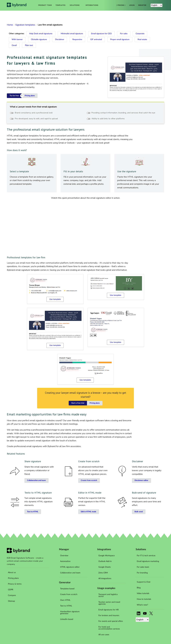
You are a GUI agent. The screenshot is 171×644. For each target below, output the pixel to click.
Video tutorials (143, 593)
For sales (124, 34)
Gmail (14, 45)
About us (12, 573)
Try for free (14, 96)
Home (10, 25)
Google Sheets (105, 567)
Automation (65, 561)
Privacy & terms (15, 584)
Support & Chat (144, 582)
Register (142, 5)
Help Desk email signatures (41, 34)
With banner (17, 40)
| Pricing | (121, 5)
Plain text (29, 45)
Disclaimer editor (141, 480)
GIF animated (96, 40)
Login (132, 5)
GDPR (11, 590)
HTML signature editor (70, 567)
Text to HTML (33, 512)
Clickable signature (39, 40)
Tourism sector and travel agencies (109, 603)
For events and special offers (111, 621)
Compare (12, 595)
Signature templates (25, 25)
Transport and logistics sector (108, 595)
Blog (139, 588)
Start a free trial (78, 403)
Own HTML (65, 600)
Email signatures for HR (109, 610)
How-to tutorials (144, 599)
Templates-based (67, 589)
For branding (142, 573)
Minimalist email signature (72, 34)
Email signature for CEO (101, 34)
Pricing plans (30, 96)
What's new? (142, 605)
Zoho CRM (103, 573)
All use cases (104, 635)
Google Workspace (107, 556)
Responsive (77, 40)
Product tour (45, 5)
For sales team (143, 567)
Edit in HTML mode (89, 512)
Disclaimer (60, 40)
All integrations (105, 579)
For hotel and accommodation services (109, 628)
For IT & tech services (146, 556)
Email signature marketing (148, 561)
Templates (61, 5)
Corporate (140, 34)
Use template (55, 299)
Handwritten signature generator (70, 613)
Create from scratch (89, 480)
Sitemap (11, 601)
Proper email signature (120, 40)
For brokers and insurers (109, 616)
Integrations (92, 5)
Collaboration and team (36, 480)
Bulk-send (139, 512)
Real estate (142, 40)
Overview (64, 556)
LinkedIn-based (67, 619)
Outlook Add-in (105, 561)
